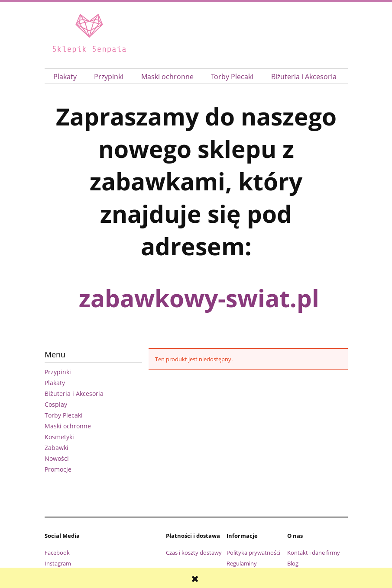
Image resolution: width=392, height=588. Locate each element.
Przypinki (58, 372)
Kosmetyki (59, 437)
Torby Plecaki (64, 415)
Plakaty (55, 383)
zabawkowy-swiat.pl (199, 298)
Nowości (57, 458)
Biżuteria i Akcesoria (74, 394)
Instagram (58, 563)
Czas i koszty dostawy (194, 553)
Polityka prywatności (253, 553)
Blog (293, 563)
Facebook (57, 553)
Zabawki (57, 448)
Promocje (58, 469)
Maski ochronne (68, 426)
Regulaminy (242, 563)
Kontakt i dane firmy (314, 553)
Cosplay (56, 404)
